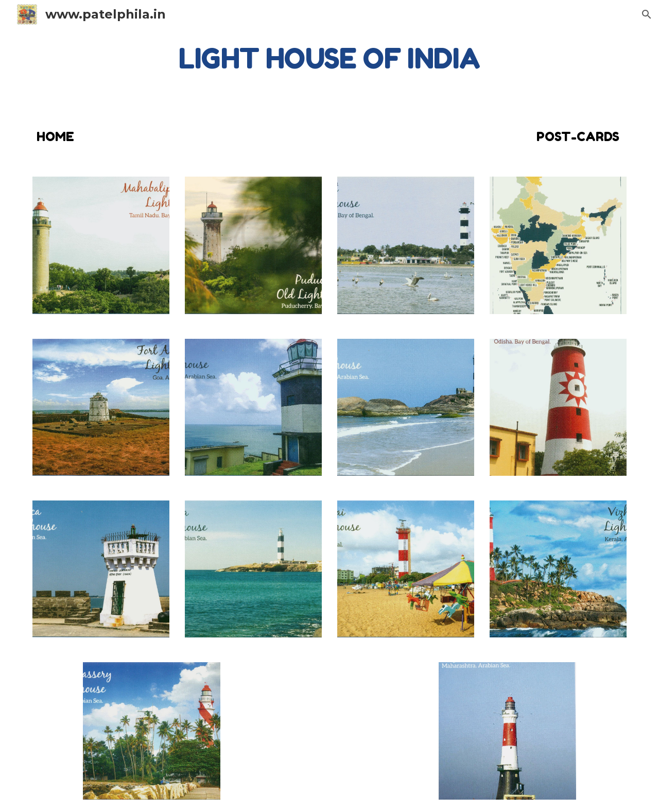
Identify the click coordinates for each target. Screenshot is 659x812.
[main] (329, 58)
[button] (647, 14)
